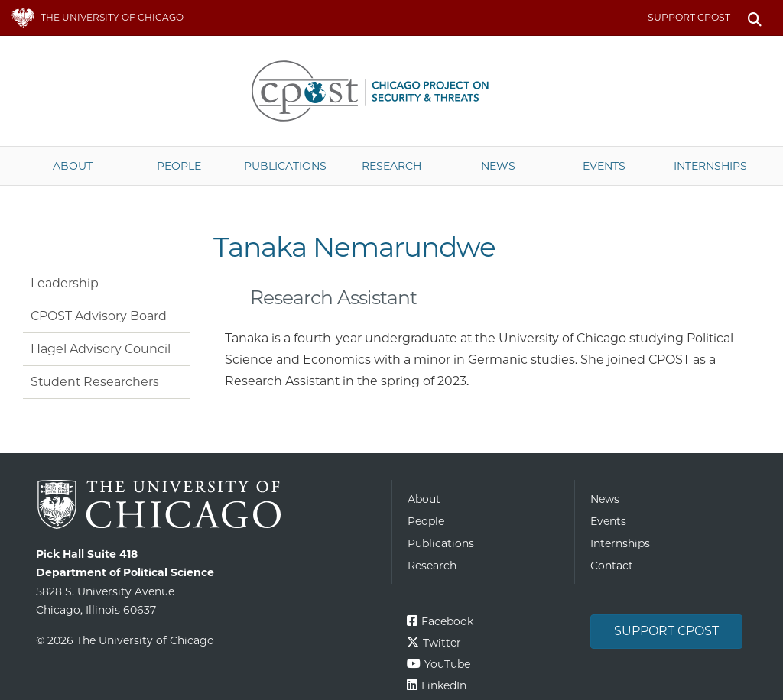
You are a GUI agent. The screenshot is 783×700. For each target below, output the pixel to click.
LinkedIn (444, 685)
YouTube (447, 664)
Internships (710, 166)
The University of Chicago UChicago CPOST (391, 91)
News (498, 166)
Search (754, 18)
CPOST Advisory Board (99, 316)
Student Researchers (95, 382)
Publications (285, 166)
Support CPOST (689, 17)
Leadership (65, 283)
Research (391, 166)
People (179, 166)
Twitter (442, 643)
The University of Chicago (208, 505)
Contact (612, 566)
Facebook (447, 621)
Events (604, 166)
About (73, 166)
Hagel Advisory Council (101, 349)
